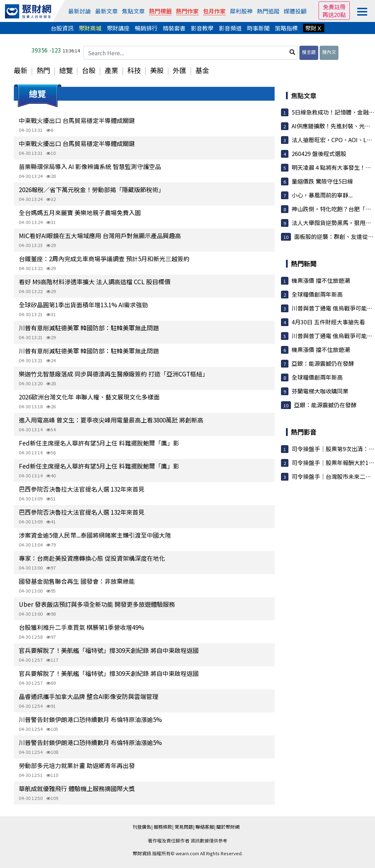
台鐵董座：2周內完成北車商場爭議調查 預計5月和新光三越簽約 (104, 259)
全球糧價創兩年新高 (317, 294)
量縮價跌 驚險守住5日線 (322, 181)
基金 (202, 70)
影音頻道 (230, 28)
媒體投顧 (295, 11)
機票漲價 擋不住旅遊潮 (321, 280)
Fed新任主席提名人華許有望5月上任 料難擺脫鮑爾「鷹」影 (99, 443)
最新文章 (106, 11)
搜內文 (329, 52)
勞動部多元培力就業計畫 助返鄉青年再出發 (77, 765)
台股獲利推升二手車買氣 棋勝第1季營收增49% (81, 627)
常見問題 (184, 827)
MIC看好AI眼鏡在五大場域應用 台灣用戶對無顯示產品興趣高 (100, 236)
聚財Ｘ (314, 28)
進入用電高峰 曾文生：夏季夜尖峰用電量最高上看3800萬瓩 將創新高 (111, 420)
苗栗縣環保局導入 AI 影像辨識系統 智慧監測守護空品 (90, 166)
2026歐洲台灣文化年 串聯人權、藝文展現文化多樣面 (89, 397)
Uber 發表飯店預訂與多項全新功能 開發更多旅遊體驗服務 (97, 604)
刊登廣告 (142, 827)
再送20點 (334, 15)
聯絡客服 (205, 827)
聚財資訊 (142, 853)
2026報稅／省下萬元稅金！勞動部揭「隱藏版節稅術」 (92, 189)
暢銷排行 (146, 28)
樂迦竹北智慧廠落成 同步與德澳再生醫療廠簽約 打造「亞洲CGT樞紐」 (114, 374)
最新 (21, 70)
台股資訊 (62, 28)
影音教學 (202, 28)
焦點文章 (133, 11)
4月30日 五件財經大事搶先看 (328, 322)
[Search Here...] (191, 53)
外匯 (180, 70)
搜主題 (309, 52)
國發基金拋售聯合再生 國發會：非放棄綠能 (77, 581)
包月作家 (214, 11)
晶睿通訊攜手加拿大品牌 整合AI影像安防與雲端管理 (89, 696)
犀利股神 (241, 11)
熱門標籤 (160, 11)
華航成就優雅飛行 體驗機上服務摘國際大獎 (77, 788)
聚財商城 (90, 28)
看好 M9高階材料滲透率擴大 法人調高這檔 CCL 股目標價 (95, 282)
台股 (89, 70)
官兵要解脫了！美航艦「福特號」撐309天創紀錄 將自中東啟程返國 (109, 650)
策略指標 (286, 28)
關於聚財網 (228, 827)
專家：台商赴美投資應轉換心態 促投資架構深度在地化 (92, 558)
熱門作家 (187, 11)
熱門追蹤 (268, 11)
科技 (134, 70)
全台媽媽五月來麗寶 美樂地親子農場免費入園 (80, 212)
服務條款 (163, 827)
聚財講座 (118, 28)
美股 (157, 70)
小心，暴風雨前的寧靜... (322, 195)
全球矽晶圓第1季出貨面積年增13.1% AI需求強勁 (83, 305)
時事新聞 (258, 28)
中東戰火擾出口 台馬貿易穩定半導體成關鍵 (77, 120)
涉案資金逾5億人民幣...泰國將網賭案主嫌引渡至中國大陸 (95, 535)
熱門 (43, 70)
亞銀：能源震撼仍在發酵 (323, 363)
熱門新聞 (304, 263)
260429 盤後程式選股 (319, 153)
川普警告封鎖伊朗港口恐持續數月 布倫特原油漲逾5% (90, 719)
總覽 (66, 70)
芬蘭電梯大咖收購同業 (320, 391)
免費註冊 (334, 7)
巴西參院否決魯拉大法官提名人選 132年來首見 (82, 489)
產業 (111, 70)
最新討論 (79, 11)
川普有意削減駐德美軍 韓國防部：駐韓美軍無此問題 (89, 328)
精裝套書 (174, 28)
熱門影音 (304, 432)
